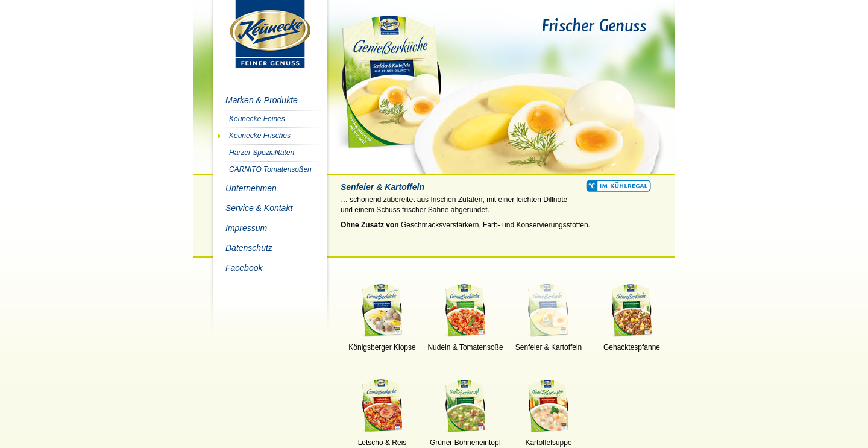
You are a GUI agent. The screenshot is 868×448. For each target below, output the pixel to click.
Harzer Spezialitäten (262, 153)
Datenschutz (249, 248)
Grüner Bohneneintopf (465, 439)
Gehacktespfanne (632, 344)
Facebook (244, 268)
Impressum (246, 228)
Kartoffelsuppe (549, 439)
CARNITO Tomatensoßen (270, 169)
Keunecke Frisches (260, 136)
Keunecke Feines (257, 119)
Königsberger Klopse (382, 344)
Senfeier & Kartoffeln (549, 344)
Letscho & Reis (382, 439)
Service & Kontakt (259, 208)
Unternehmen (251, 188)
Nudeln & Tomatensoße (465, 344)
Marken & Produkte (262, 100)
